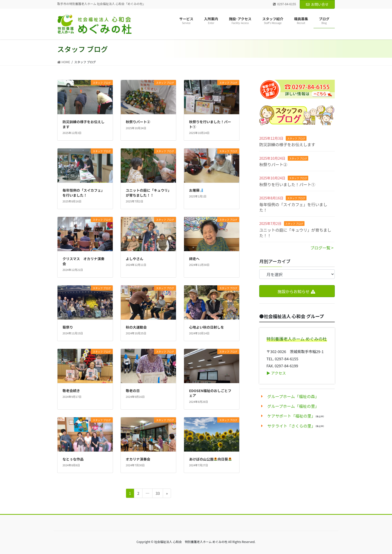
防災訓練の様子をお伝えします (287, 144)
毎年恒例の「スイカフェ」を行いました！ (293, 207)
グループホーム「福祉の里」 (293, 406)
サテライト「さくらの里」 (291, 426)
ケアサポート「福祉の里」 (291, 416)
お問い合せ (317, 4)
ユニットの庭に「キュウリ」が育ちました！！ (295, 233)
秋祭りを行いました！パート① (287, 184)
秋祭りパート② (273, 164)
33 (158, 493)
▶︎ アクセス (276, 373)
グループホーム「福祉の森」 (293, 396)
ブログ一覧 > (322, 248)
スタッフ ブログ (296, 138)
